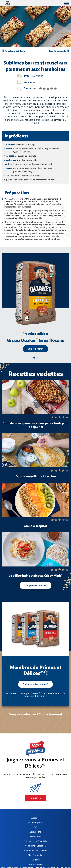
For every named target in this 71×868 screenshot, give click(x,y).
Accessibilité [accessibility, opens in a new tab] (31, 837)
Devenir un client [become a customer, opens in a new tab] (32, 865)
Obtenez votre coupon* (36, 684)
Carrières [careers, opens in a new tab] (31, 860)
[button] (4, 308)
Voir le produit (35, 349)
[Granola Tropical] (35, 500)
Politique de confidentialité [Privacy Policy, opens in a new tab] (34, 842)
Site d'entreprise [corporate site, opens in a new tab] (32, 856)
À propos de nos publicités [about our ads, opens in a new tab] (34, 851)
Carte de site (36, 832)
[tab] (67, 4)
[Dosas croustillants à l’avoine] (35, 450)
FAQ (35, 827)
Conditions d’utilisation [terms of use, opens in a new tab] (34, 846)
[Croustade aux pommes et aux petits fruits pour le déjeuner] (35, 397)
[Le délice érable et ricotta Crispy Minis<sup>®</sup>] (35, 549)
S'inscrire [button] (36, 798)
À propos (35, 818)
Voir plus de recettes (36, 585)
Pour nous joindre (35, 822)
